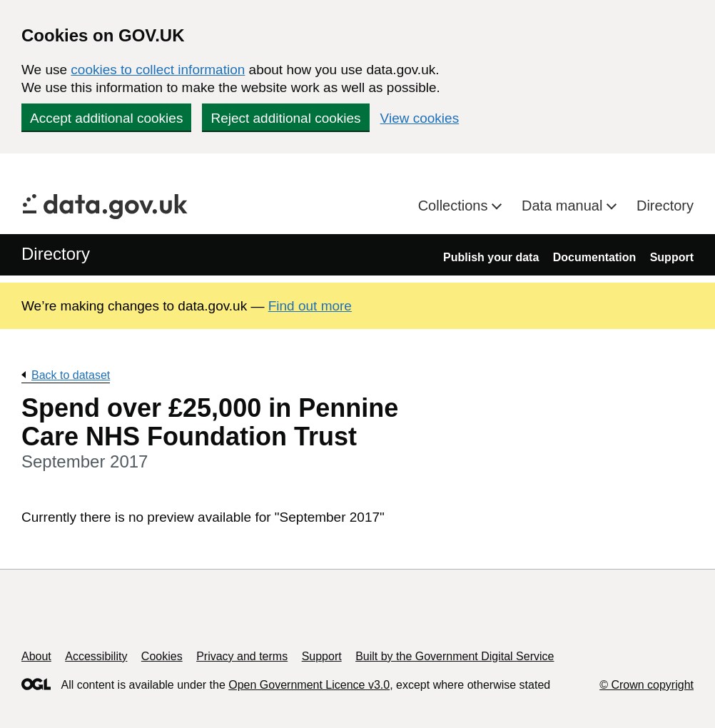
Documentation (594, 257)
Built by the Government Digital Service (455, 656)
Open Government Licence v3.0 (309, 685)
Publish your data (491, 257)
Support (672, 257)
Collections (455, 206)
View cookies (420, 118)
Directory (665, 206)
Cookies (162, 656)
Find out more (310, 306)
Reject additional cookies (285, 118)
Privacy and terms (242, 656)
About (36, 656)
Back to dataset (71, 375)
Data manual (564, 206)
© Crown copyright (646, 685)
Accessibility (96, 656)
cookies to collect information (158, 70)
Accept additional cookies (106, 118)
